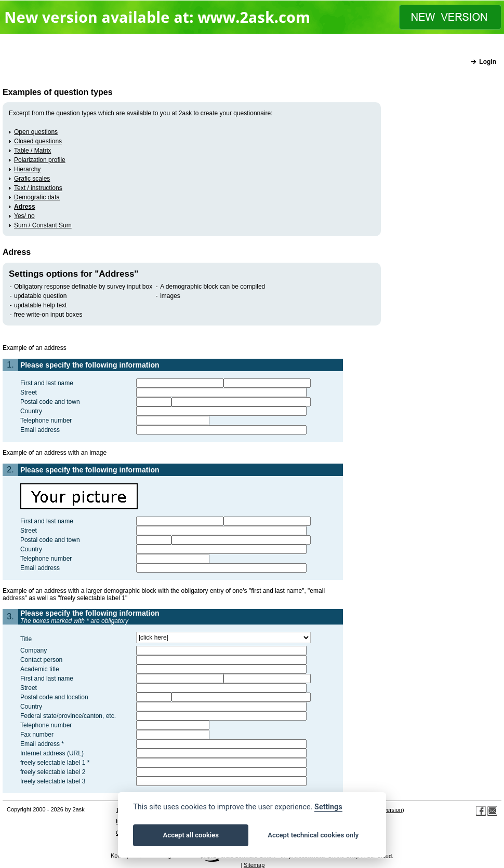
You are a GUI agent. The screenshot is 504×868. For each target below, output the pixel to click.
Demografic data (37, 197)
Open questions (36, 132)
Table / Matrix (32, 151)
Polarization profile (40, 160)
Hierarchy (27, 169)
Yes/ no (24, 216)
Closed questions (38, 141)
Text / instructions (38, 188)
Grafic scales (32, 179)
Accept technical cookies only (313, 835)
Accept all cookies (191, 835)
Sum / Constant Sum (43, 225)
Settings (328, 807)
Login (488, 62)
